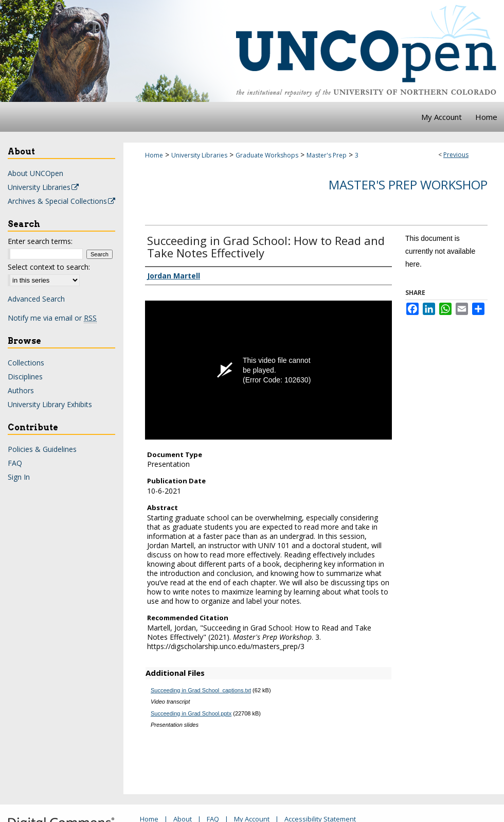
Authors (21, 390)
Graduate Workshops (267, 155)
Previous (456, 155)
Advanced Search (36, 299)
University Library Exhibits (50, 404)
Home (154, 155)
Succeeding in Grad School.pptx (191, 713)
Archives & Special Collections (62, 201)
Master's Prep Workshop (408, 185)
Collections (26, 363)
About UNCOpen (35, 173)
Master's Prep (327, 155)
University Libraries (199, 155)
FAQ (15, 463)
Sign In (19, 477)
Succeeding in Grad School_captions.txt (201, 690)
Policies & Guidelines (42, 449)
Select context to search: (49, 267)
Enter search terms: (40, 241)
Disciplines (25, 377)
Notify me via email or (52, 318)
